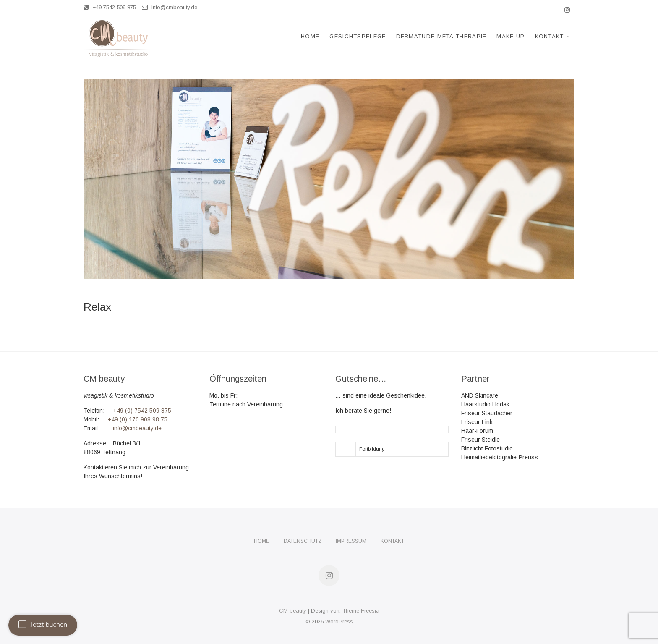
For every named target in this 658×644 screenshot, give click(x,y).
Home (310, 36)
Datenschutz (303, 541)
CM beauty (293, 611)
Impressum (351, 541)
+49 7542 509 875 (110, 7)
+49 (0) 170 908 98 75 (137, 419)
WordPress (339, 622)
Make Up (510, 36)
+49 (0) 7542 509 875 (142, 411)
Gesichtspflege (358, 36)
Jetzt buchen (43, 625)
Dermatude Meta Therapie (441, 36)
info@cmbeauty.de (170, 7)
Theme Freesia (361, 611)
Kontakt (550, 36)
